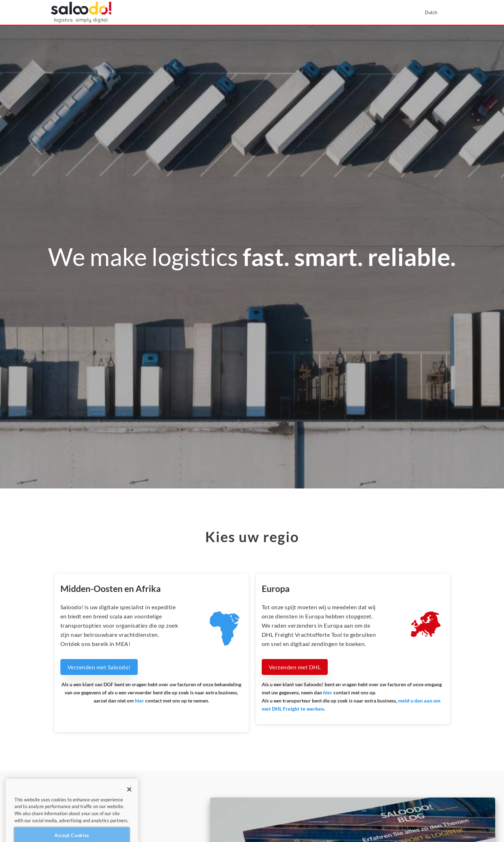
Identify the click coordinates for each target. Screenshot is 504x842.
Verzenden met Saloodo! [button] (99, 667)
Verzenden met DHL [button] (295, 667)
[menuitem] (434, 12)
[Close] (129, 801)
